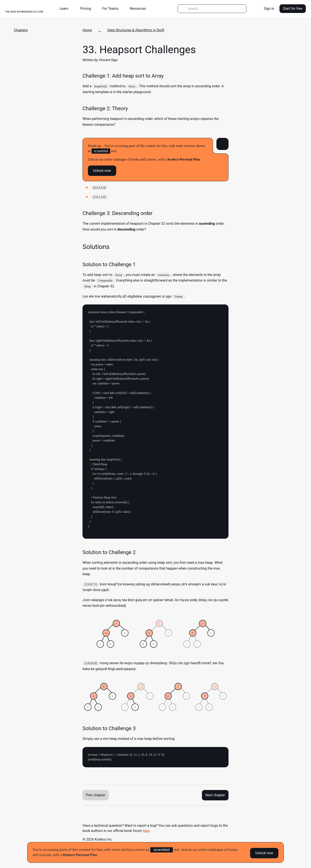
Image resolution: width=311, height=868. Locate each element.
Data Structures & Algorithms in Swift (136, 30)
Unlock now (264, 852)
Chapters (21, 30)
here (146, 831)
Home (87, 30)
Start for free (293, 9)
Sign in (269, 9)
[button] (66, 9)
